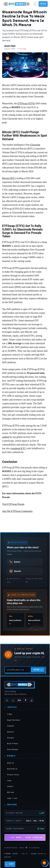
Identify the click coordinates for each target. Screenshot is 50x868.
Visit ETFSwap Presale (13, 502)
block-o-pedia (13, 741)
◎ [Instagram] (31, 698)
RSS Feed (11, 790)
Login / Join (12, 796)
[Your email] (18, 668)
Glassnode (35, 146)
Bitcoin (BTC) (9, 180)
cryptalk (11, 724)
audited (5, 439)
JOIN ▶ (38, 668)
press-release (13, 747)
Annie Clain (15, 47)
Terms (9, 778)
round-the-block (14, 718)
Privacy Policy (13, 773)
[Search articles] (35, 4)
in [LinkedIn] (19, 698)
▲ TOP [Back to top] (10, 862)
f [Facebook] (25, 698)
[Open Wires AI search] (45, 863)
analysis (11, 730)
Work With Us (12, 767)
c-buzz (10, 712)
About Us (11, 761)
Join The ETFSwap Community (17, 509)
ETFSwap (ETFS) (26, 105)
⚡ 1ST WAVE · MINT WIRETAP (25, 835)
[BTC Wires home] (17, 4)
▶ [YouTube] (13, 698)
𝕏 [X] (7, 698)
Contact (10, 784)
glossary (11, 736)
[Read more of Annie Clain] (5, 48)
